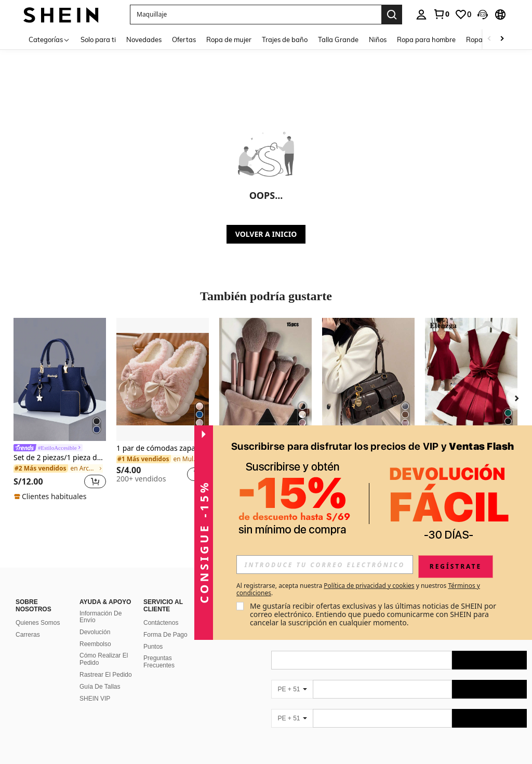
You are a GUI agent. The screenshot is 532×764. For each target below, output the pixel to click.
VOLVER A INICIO (266, 234)
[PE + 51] (292, 677)
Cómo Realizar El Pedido (104, 647)
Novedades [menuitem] (144, 39)
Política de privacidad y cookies (369, 586)
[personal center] (421, 15)
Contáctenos (161, 610)
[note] (51, 497)
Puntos (153, 634)
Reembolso (95, 632)
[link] (441, 14)
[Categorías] (49, 39)
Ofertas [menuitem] (184, 39)
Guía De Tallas (100, 674)
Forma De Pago (165, 622)
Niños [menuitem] (378, 39)
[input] (325, 565)
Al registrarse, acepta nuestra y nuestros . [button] (358, 589)
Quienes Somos (38, 610)
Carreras (28, 622)
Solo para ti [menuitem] (98, 39)
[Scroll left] (489, 39)
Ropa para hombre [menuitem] (426, 39)
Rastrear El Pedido (106, 662)
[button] (256, 15)
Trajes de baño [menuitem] (285, 39)
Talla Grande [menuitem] (338, 39)
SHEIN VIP (95, 686)
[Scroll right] (502, 39)
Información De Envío (101, 605)
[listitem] (60, 410)
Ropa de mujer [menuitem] (229, 39)
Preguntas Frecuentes (159, 649)
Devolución (95, 620)
